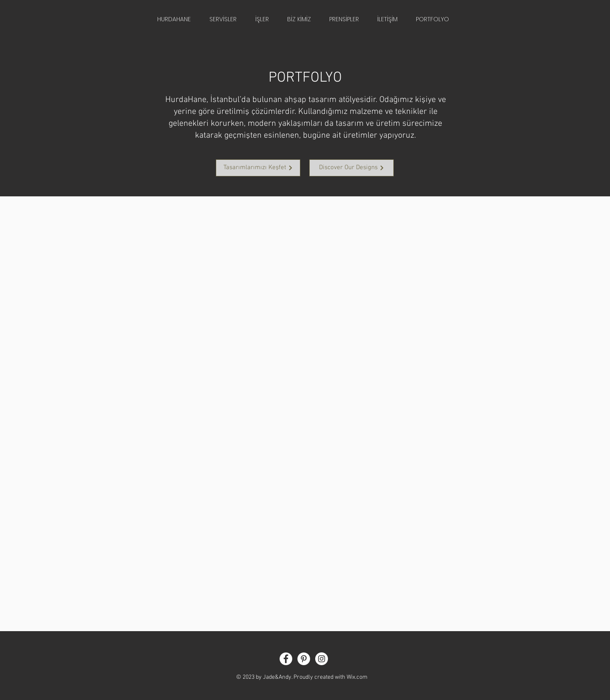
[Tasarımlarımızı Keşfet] (258, 168)
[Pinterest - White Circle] (304, 659)
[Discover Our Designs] (352, 168)
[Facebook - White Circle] (286, 659)
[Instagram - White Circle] (322, 659)
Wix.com (357, 677)
